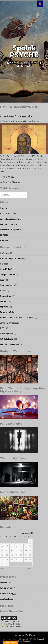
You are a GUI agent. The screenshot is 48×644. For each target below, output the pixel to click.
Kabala (3, 291)
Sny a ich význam (8, 323)
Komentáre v (8, 594)
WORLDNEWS (7, 339)
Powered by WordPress (24, 635)
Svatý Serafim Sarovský (16, 116)
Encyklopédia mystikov (11, 219)
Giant (3, 280)
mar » (30, 568)
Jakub (37, 121)
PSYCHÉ (4, 235)
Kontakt (4, 240)
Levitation (5, 301)
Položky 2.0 (8, 588)
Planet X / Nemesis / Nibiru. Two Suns (17, 317)
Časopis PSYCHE (8, 274)
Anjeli (3, 264)
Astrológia (5, 269)
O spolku (4, 208)
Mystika (16, 182)
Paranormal (6, 312)
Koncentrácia (6, 296)
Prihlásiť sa (5, 583)
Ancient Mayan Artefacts (12, 258)
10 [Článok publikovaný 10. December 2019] (7, 550)
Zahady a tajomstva (9, 344)
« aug (2, 569)
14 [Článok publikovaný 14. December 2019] (26, 550)
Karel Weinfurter (8, 214)
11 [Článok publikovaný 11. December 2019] (12, 550)
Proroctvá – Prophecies (11, 230)
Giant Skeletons (7, 285)
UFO (2, 328)
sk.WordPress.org (8, 599)
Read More (8, 177)
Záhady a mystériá (9, 224)
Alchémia (5, 253)
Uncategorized (7, 334)
